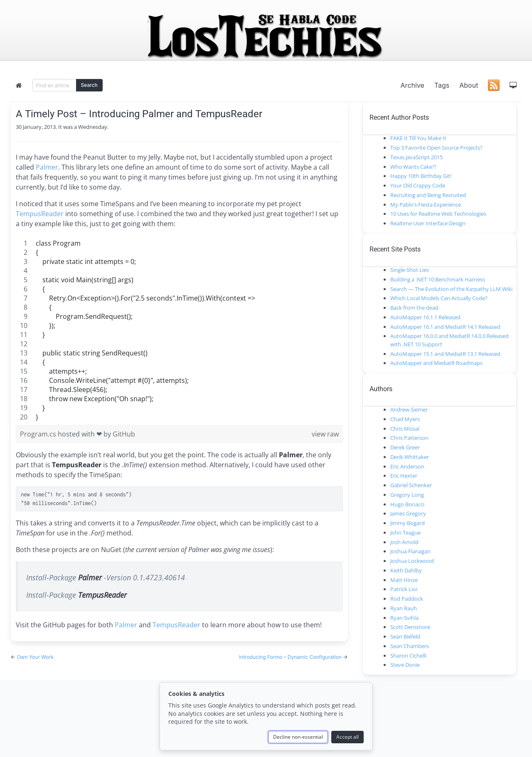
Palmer (47, 167)
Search (89, 85)
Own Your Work (35, 657)
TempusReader (40, 214)
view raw (325, 434)
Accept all (347, 737)
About (469, 85)
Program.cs (39, 434)
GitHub (124, 434)
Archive (413, 85)
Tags (442, 85)
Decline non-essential (298, 737)
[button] (513, 85)
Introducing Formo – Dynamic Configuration (291, 657)
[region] (138, 330)
